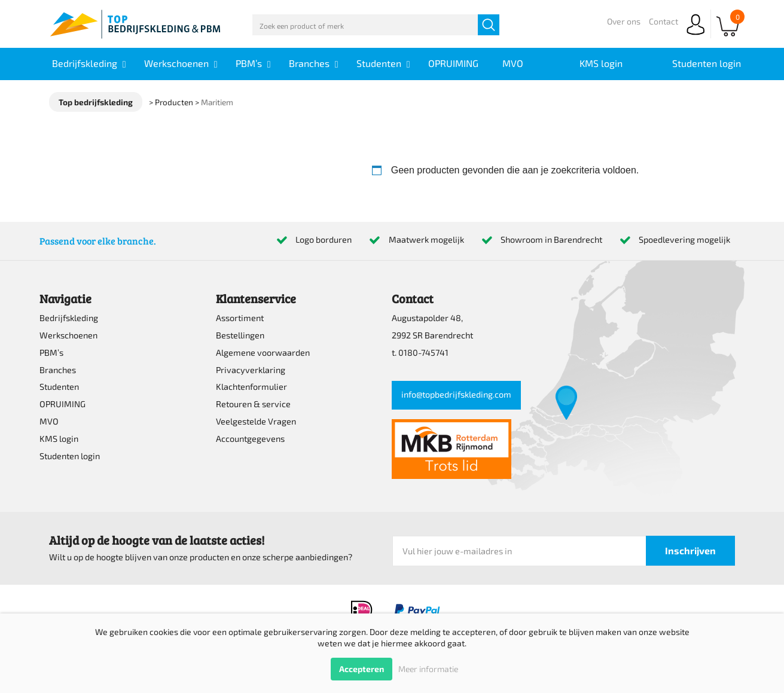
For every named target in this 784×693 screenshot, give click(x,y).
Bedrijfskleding (69, 318)
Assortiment (240, 318)
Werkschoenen (68, 335)
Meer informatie (428, 669)
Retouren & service (253, 404)
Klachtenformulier (251, 387)
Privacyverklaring (251, 370)
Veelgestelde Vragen (256, 421)
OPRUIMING (62, 404)
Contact (663, 21)
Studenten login (70, 456)
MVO (49, 421)
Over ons (624, 21)
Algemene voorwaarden (263, 352)
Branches (58, 370)
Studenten (59, 387)
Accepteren (362, 669)
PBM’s (51, 352)
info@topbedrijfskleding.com (456, 394)
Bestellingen (240, 335)
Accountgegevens (250, 439)
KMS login (59, 439)
